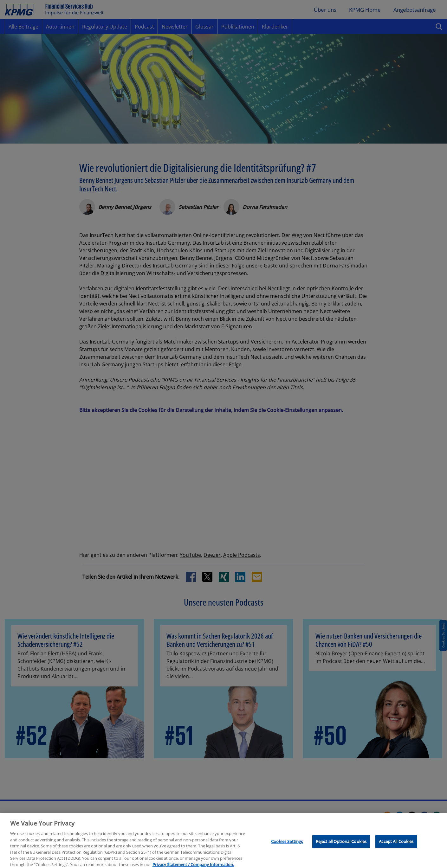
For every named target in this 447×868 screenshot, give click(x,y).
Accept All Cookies (396, 846)
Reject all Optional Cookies (341, 846)
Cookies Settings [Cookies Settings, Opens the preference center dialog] (287, 846)
